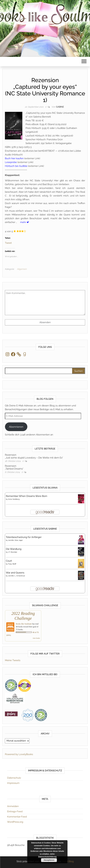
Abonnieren (16, 427)
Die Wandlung (14, 549)
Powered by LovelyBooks (19, 754)
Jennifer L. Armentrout (16, 576)
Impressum (13, 783)
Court (9, 561)
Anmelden (13, 806)
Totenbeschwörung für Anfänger (24, 537)
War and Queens (15, 573)
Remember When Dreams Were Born (27, 496)
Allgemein (22, 269)
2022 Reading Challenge (23, 616)
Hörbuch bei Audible (16, 166)
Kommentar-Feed (17, 817)
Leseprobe (11, 162)
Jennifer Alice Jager (15, 540)
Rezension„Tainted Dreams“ (14, 467)
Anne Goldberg (14, 499)
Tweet (8, 243)
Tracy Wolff (12, 564)
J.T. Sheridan (13, 552)
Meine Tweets (13, 660)
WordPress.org (15, 822)
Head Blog (68, 861)
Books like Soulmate (24, 624)
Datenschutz (14, 778)
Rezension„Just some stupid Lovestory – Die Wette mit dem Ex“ (34, 456)
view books (36, 638)
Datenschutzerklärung (47, 857)
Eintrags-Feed (15, 811)
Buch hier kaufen (14, 158)
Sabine (60, 107)
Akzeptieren (49, 860)
